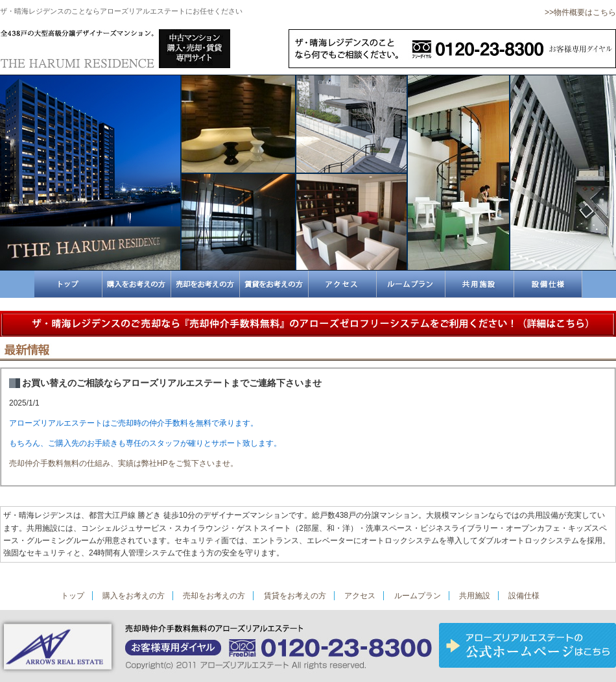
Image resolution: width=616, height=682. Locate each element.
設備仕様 (524, 596)
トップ (73, 596)
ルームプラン (418, 596)
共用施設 (475, 596)
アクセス (360, 596)
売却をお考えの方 (214, 596)
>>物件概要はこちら (580, 12)
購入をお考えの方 (134, 596)
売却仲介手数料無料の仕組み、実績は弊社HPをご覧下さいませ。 (124, 463)
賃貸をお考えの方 (295, 596)
